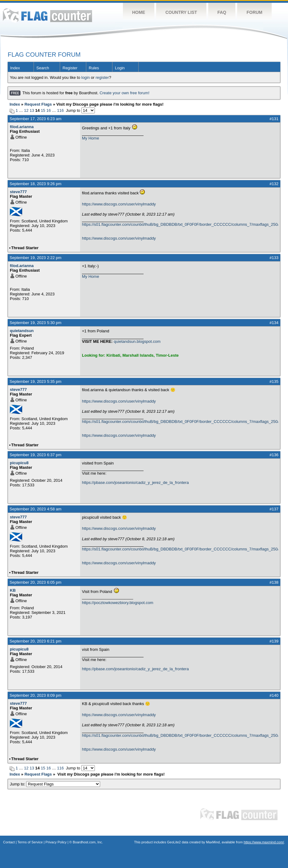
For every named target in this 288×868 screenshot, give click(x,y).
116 (60, 110)
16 (48, 110)
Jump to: (55, 784)
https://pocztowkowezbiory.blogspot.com (118, 603)
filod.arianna (22, 127)
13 (32, 110)
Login (120, 68)
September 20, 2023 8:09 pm (35, 695)
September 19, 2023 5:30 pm (35, 323)
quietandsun (22, 331)
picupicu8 (19, 463)
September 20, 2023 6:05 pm (35, 582)
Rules (94, 68)
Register (70, 68)
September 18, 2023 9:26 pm (35, 184)
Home (139, 12)
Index (15, 68)
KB (13, 590)
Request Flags (38, 104)
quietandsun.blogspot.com (137, 341)
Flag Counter (47, 15)
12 (26, 110)
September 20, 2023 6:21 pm (35, 641)
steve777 (18, 192)
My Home (91, 138)
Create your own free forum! (124, 93)
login (85, 77)
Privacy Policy (56, 842)
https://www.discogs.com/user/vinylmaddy (119, 204)
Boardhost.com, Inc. (88, 842)
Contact (9, 842)
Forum (254, 12)
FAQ (222, 12)
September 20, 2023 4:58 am (35, 509)
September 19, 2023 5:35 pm (35, 381)
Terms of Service (30, 842)
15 (43, 110)
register (102, 77)
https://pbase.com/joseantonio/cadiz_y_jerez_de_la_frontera (135, 483)
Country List (181, 12)
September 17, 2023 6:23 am (35, 119)
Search (43, 68)
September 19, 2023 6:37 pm (35, 455)
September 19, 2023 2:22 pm (35, 258)
